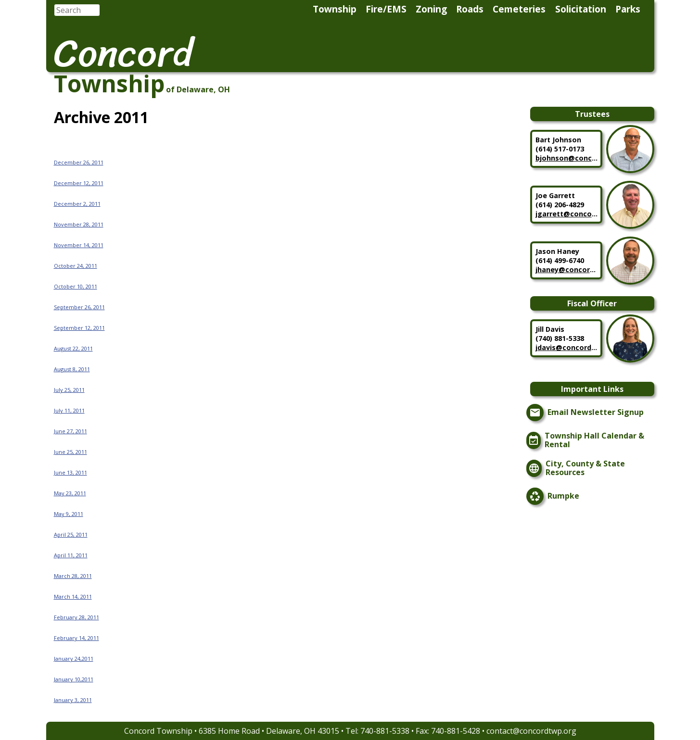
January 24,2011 (74, 658)
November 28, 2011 (79, 224)
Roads (470, 9)
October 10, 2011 (76, 286)
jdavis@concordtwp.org (567, 347)
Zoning (431, 9)
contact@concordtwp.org (531, 731)
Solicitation (581, 9)
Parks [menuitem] (628, 9)
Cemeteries (519, 9)
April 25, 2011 (71, 534)
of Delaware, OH (198, 89)
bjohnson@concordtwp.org (567, 158)
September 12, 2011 (79, 328)
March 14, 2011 (73, 596)
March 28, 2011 (73, 576)
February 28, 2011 (76, 617)
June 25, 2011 (70, 452)
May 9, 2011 (69, 514)
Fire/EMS (386, 9)
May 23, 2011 (70, 493)
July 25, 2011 (69, 390)
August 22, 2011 (73, 348)
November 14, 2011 (79, 245)
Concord (123, 53)
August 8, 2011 (72, 369)
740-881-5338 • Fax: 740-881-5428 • (423, 731)
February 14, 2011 (76, 638)
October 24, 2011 (76, 266)
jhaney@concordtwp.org (567, 270)
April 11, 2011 (71, 555)
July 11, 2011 (69, 410)
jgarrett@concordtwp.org (567, 214)
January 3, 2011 (73, 700)
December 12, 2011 (79, 183)
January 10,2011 (74, 679)
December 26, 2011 (79, 162)
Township (335, 9)
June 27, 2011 (70, 431)
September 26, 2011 (79, 307)
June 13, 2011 (70, 472)
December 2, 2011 (77, 204)
